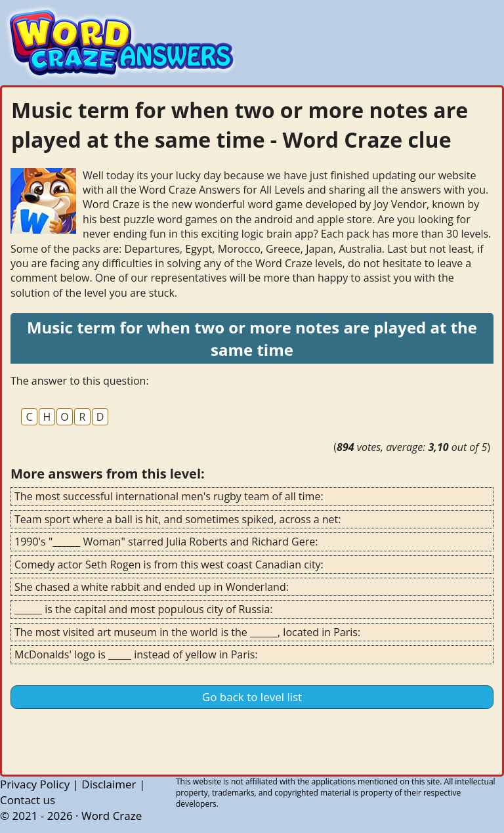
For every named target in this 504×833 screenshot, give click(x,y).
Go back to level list (252, 697)
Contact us (28, 800)
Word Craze (112, 816)
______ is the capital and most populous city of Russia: (144, 609)
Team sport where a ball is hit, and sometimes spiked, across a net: (178, 519)
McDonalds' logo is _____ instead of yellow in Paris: (136, 654)
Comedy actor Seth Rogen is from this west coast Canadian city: (169, 565)
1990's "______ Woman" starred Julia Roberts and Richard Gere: (166, 542)
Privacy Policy (35, 784)
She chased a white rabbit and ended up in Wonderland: (152, 587)
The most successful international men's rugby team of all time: (169, 496)
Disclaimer (109, 784)
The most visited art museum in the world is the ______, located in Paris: (187, 632)
